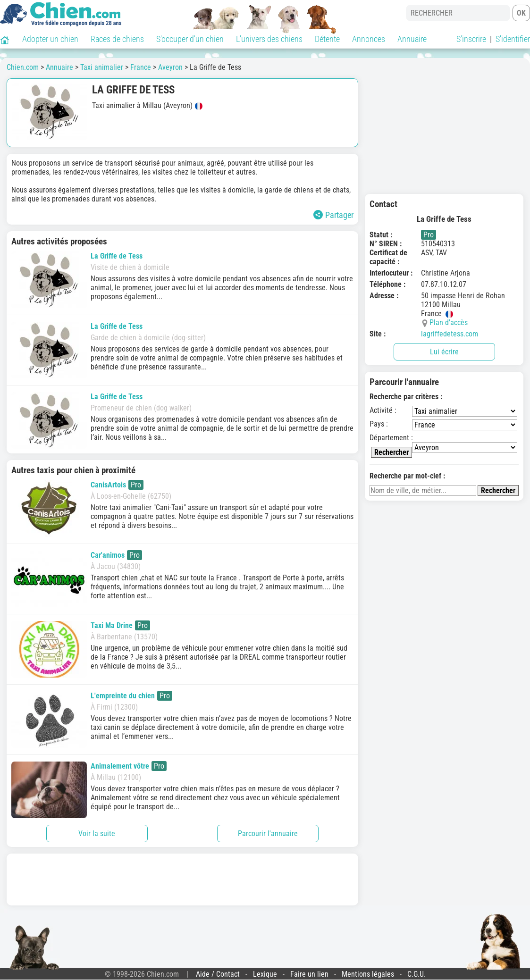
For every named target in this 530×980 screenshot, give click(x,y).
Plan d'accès (449, 322)
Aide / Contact (218, 974)
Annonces (369, 39)
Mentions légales (368, 974)
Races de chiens (117, 39)
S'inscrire (471, 39)
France (141, 67)
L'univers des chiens (269, 39)
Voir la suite (97, 833)
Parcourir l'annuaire (268, 833)
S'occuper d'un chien (190, 39)
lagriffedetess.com (450, 334)
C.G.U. (416, 974)
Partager (333, 215)
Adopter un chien (50, 39)
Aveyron (170, 67)
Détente (327, 39)
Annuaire (412, 39)
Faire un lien (309, 974)
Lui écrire (444, 352)
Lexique (265, 974)
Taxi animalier (102, 67)
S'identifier (513, 39)
